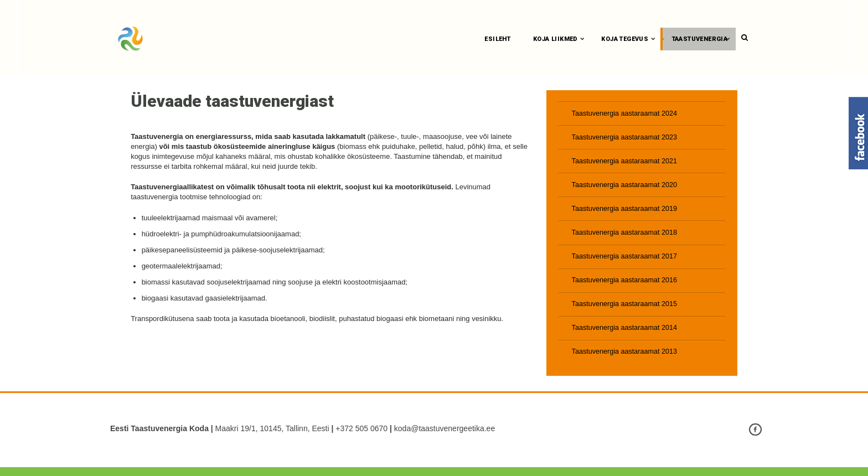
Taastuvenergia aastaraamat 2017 (626, 262)
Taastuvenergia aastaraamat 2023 (626, 139)
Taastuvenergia (701, 39)
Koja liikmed (557, 39)
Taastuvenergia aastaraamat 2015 (626, 311)
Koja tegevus (626, 39)
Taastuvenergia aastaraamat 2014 (626, 336)
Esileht (499, 39)
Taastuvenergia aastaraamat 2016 (626, 286)
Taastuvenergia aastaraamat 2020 (626, 188)
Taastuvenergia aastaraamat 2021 (626, 164)
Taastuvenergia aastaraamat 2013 (626, 360)
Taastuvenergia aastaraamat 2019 (626, 213)
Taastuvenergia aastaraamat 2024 (626, 115)
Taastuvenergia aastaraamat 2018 (626, 237)
